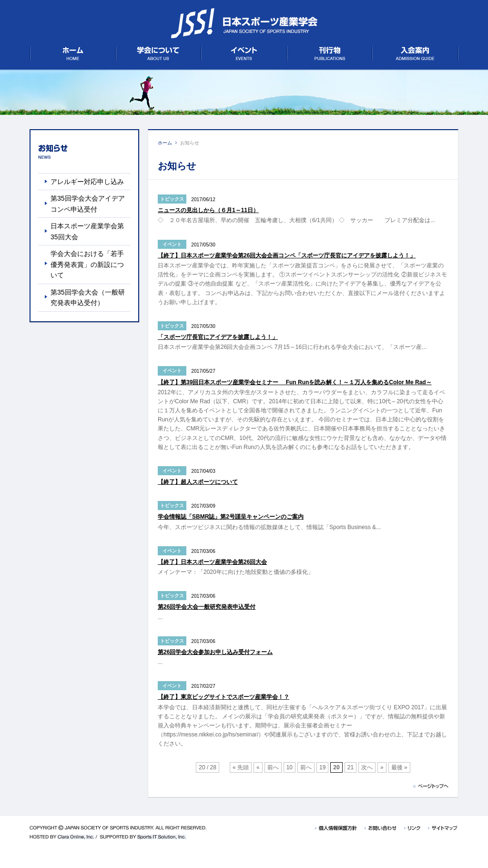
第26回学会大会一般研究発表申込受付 (207, 607)
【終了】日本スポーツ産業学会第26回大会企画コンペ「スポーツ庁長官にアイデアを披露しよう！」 (287, 255)
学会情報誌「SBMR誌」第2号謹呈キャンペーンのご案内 (231, 517)
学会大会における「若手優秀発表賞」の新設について (87, 264)
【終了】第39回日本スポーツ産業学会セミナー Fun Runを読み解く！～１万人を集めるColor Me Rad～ (295, 382)
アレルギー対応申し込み (87, 182)
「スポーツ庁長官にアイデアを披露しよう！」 (218, 337)
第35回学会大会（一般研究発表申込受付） (88, 297)
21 (351, 767)
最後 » (399, 767)
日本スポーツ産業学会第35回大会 (87, 231)
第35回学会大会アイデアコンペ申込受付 (88, 204)
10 (290, 767)
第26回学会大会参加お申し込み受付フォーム (215, 652)
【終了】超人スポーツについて (198, 482)
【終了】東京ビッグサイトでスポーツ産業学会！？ (224, 697)
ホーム (165, 143)
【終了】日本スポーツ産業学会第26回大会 (212, 562)
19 (322, 767)
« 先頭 (241, 767)
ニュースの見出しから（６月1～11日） (208, 210)
